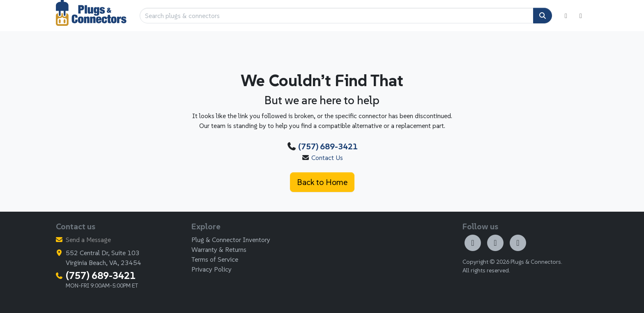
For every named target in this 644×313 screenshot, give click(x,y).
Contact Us (327, 158)
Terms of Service (215, 259)
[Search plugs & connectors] (337, 16)
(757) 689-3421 (328, 146)
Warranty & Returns (219, 249)
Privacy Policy (212, 269)
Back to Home (322, 182)
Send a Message (88, 240)
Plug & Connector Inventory (231, 240)
